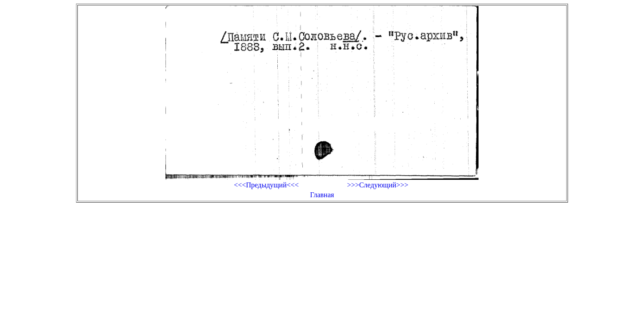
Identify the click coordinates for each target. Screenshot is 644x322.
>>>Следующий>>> (378, 185)
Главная (322, 195)
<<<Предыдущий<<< (266, 185)
